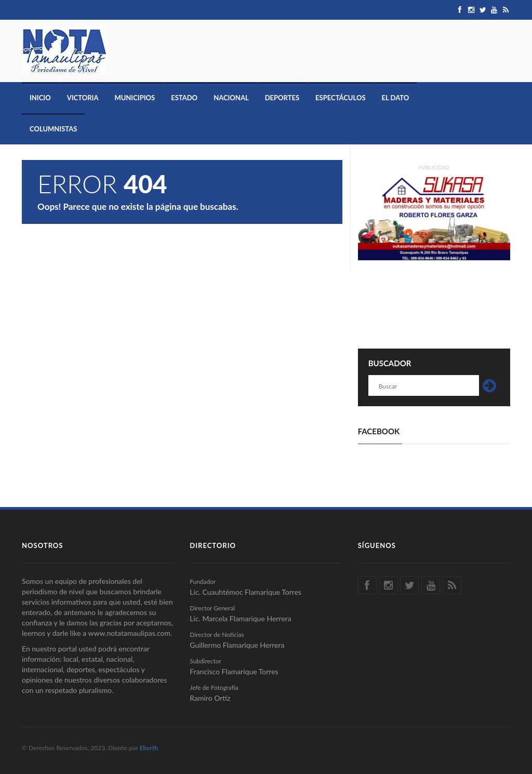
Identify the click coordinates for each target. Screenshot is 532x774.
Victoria (83, 98)
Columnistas (53, 129)
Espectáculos (340, 98)
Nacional (231, 98)
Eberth (149, 748)
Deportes (282, 98)
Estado (184, 98)
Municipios (135, 98)
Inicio (40, 98)
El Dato (396, 98)
